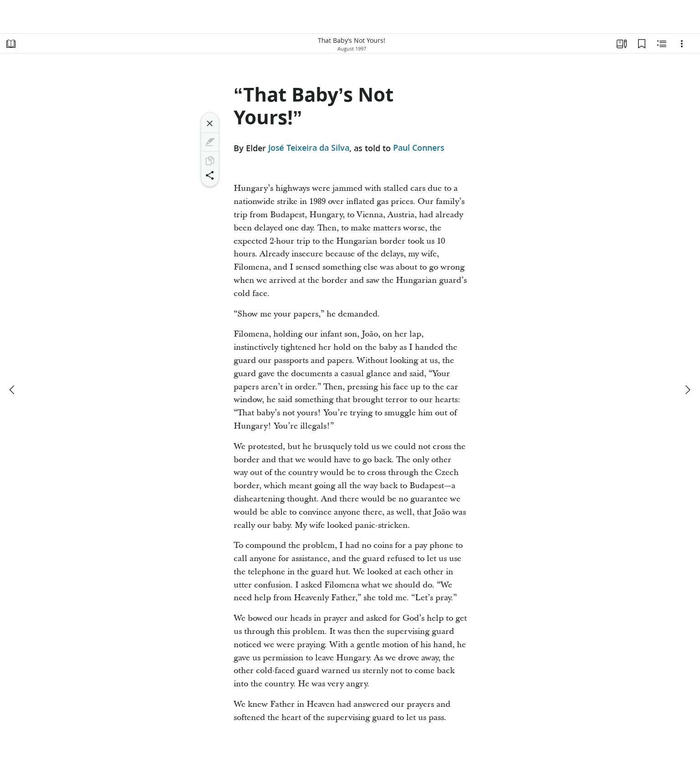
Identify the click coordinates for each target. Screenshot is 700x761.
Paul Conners (419, 148)
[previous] (13, 390)
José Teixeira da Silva (309, 148)
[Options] (682, 44)
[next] (687, 390)
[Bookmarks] (642, 44)
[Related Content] (662, 44)
